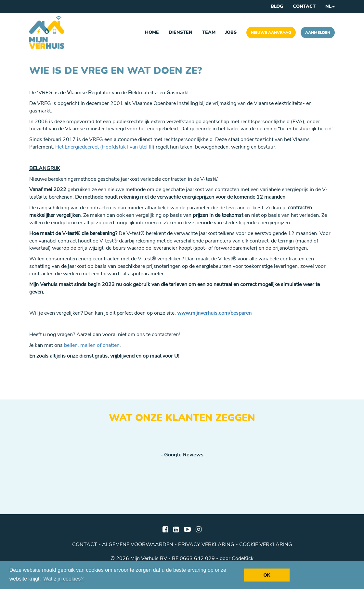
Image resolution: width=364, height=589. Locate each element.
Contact (304, 6)
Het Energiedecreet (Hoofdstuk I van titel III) (105, 147)
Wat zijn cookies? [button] (63, 579)
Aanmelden (318, 33)
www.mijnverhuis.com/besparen (214, 313)
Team (209, 32)
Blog (277, 6)
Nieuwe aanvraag (271, 33)
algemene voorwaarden (138, 544)
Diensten (181, 32)
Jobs (231, 32)
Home (152, 32)
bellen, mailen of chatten (92, 345)
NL (330, 6)
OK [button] (267, 575)
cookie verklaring (266, 544)
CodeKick (243, 558)
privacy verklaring (206, 544)
